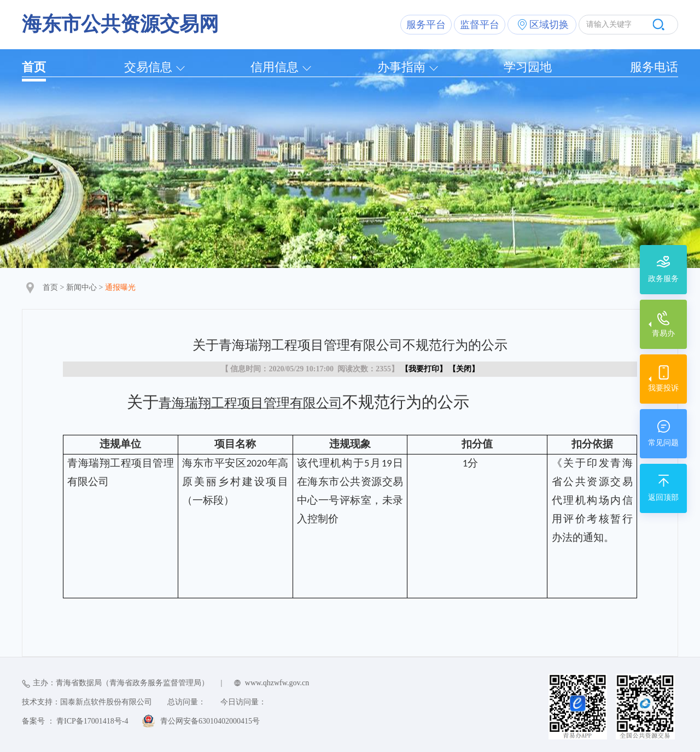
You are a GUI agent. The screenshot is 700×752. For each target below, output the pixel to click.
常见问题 (663, 443)
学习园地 (528, 67)
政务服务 (663, 279)
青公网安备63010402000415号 (210, 721)
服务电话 (654, 67)
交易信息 (148, 67)
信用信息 (275, 67)
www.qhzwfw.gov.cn (277, 683)
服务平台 (426, 25)
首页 (34, 67)
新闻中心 (81, 287)
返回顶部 (663, 497)
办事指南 (401, 67)
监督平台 (480, 25)
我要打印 (424, 369)
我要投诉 (663, 388)
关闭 (464, 369)
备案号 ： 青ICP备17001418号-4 (75, 721)
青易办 (663, 333)
